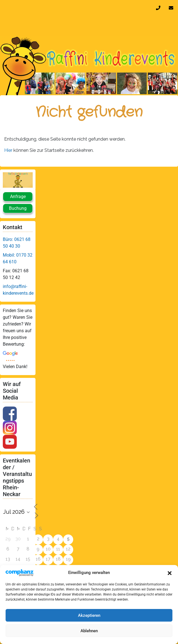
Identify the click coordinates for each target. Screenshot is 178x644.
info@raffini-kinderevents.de (172, 8)
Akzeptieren (89, 615)
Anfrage (18, 197)
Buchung (18, 208)
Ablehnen (89, 631)
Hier (9, 150)
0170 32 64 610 (159, 8)
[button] (170, 573)
